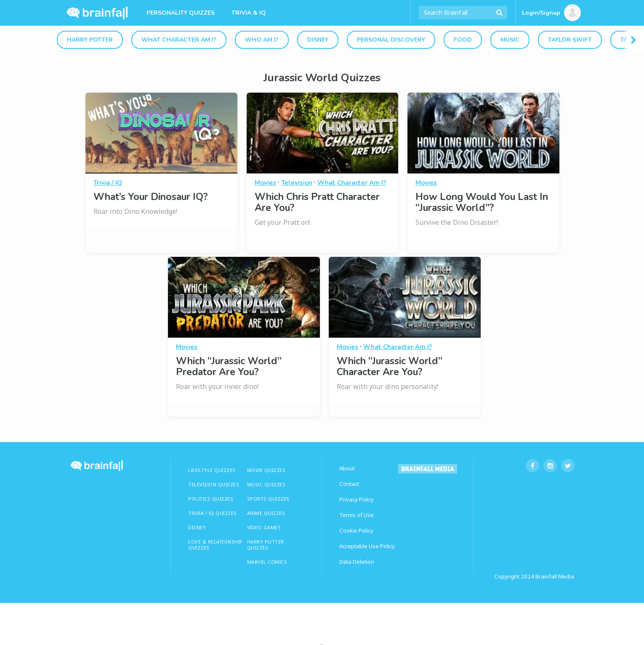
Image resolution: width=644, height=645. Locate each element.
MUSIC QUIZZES (266, 484)
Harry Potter (90, 40)
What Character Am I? (179, 40)
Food (463, 40)
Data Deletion (357, 562)
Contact (349, 484)
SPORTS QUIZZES (268, 499)
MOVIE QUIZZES (266, 470)
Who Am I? (262, 40)
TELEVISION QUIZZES (214, 484)
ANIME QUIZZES (266, 513)
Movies (265, 183)
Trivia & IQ (249, 13)
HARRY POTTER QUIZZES (266, 545)
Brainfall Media (555, 576)
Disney (318, 40)
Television (297, 183)
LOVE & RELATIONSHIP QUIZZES (216, 545)
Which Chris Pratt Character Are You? (317, 202)
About (347, 468)
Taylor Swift (570, 40)
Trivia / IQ (108, 183)
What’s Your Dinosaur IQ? (150, 197)
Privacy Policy (357, 499)
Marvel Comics (267, 562)
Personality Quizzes (181, 13)
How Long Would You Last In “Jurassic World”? (482, 202)
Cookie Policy (356, 530)
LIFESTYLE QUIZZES (212, 470)
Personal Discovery (391, 40)
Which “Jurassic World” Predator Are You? (229, 366)
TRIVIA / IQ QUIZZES (213, 513)
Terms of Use (357, 515)
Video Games (264, 527)
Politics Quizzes (211, 499)
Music (510, 40)
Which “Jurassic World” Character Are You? (390, 366)
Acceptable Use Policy (367, 546)
